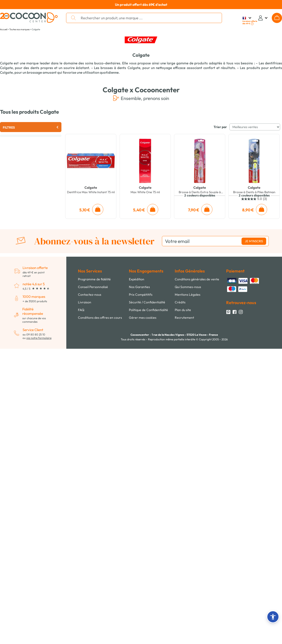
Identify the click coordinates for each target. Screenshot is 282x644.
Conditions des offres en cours (100, 318)
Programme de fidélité (94, 279)
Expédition (137, 279)
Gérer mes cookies (143, 318)
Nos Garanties (139, 287)
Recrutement (184, 318)
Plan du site (183, 310)
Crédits (180, 302)
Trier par (220, 127)
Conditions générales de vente (197, 279)
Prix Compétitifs (141, 295)
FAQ (81, 310)
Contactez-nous (90, 295)
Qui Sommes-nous (188, 287)
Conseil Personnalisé (93, 287)
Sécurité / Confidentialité (147, 302)
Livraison (85, 302)
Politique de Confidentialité (148, 310)
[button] (273, 617)
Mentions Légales (188, 295)
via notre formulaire (39, 338)
